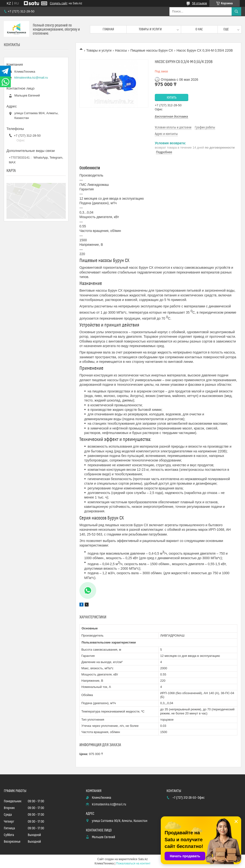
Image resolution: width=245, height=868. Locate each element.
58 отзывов (200, 3)
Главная (108, 29)
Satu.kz (143, 859)
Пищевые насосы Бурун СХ (152, 50)
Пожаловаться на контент (133, 863)
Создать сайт (59, 3)
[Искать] (236, 11)
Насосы (121, 50)
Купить (172, 98)
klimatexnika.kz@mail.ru (31, 78)
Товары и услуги (150, 29)
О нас (199, 29)
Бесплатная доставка (171, 116)
